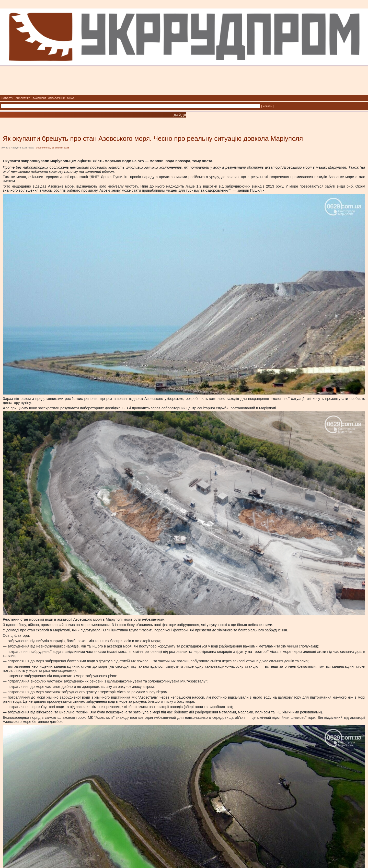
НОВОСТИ (7, 98)
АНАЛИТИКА (23, 98)
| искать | (267, 106)
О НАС (71, 98)
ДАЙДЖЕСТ (39, 98)
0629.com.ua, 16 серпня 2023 (53, 148)
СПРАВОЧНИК (56, 98)
